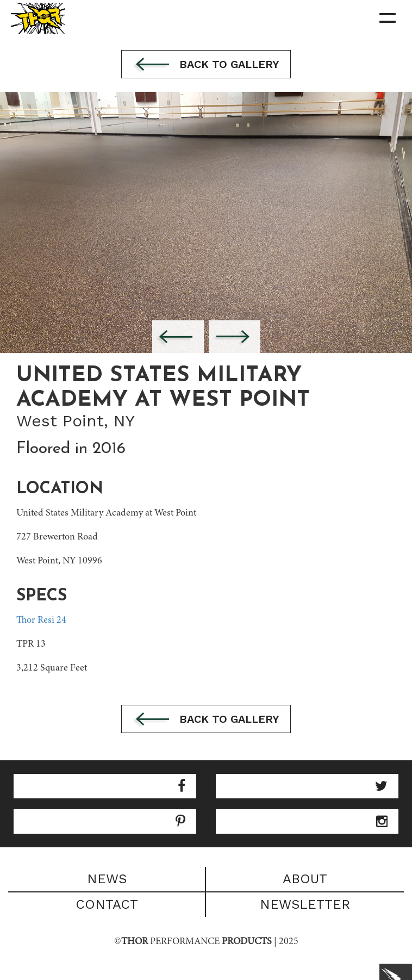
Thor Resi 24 (41, 621)
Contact (107, 904)
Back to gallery (206, 65)
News (107, 879)
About (305, 879)
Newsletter (305, 904)
